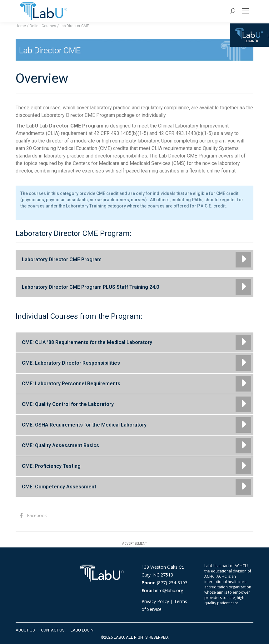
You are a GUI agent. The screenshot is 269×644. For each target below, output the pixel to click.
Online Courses (43, 26)
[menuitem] (25, 630)
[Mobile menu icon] (245, 11)
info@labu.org (169, 590)
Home (21, 26)
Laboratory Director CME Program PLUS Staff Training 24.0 (90, 287)
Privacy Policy (155, 601)
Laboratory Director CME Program (62, 260)
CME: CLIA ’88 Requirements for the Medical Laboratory (87, 342)
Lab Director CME (74, 26)
